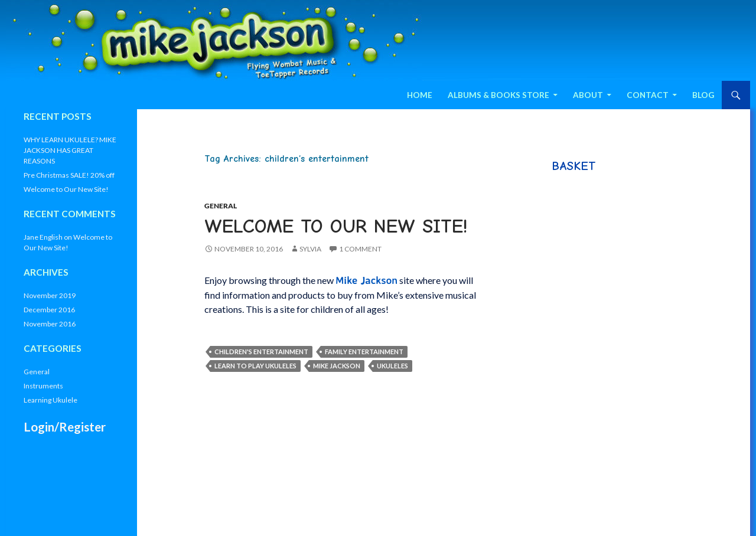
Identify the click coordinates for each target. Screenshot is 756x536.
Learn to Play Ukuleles (255, 366)
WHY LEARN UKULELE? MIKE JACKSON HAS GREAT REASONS (70, 150)
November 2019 (50, 295)
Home (420, 95)
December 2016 (49, 310)
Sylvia (310, 249)
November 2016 (50, 324)
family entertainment (364, 352)
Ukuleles (392, 366)
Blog (703, 95)
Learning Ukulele (50, 400)
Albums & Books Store (498, 95)
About (588, 95)
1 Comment (360, 249)
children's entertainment (261, 352)
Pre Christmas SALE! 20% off (69, 175)
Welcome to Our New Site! (336, 226)
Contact (648, 95)
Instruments (43, 386)
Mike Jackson (337, 366)
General (221, 206)
